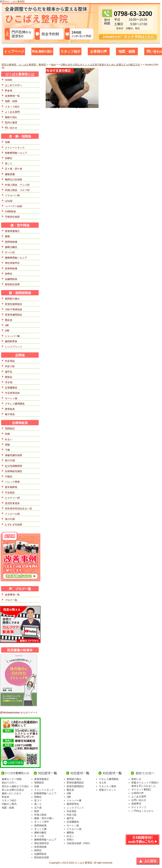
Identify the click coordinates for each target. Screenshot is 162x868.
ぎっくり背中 (42, 822)
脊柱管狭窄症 (12, 263)
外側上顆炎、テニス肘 (17, 185)
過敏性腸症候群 (14, 455)
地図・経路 (127, 51)
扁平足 (9, 372)
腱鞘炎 (70, 833)
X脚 (69, 797)
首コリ (38, 800)
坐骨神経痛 (11, 268)
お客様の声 (99, 51)
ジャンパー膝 (12, 336)
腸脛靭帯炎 (11, 341)
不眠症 (9, 477)
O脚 (7, 331)
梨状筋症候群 (12, 284)
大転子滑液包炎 (14, 309)
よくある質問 (12, 112)
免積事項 (136, 804)
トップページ (14, 51)
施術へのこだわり (12, 793)
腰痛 (7, 236)
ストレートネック (15, 148)
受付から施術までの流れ (15, 786)
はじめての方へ (14, 85)
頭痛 (7, 142)
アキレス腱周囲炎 (15, 404)
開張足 (9, 377)
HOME (9, 80)
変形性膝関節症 (14, 315)
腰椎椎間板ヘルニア (16, 258)
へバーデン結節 (14, 206)
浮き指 (9, 382)
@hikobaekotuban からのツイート (19, 713)
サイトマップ (139, 807)
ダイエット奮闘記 (141, 789)
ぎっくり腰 (40, 829)
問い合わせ (11, 128)
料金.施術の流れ (42, 51)
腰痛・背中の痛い (44, 818)
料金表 (9, 91)
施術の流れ (11, 117)
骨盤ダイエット (108, 790)
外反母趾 (10, 361)
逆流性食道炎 (12, 503)
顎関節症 (10, 429)
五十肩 (38, 808)
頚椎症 (9, 158)
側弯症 (9, 274)
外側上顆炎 (40, 815)
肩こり (9, 163)
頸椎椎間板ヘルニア (16, 153)
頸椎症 (38, 797)
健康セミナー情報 (12, 779)
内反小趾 (10, 366)
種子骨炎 (10, 414)
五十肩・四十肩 (14, 169)
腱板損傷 (10, 174)
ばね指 (9, 201)
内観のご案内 (9, 804)
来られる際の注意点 (13, 790)
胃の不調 (10, 460)
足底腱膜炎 (11, 388)
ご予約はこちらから (142, 811)
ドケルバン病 (12, 195)
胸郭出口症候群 (14, 179)
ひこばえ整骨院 (84, 863)
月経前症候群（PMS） (79, 843)
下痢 (7, 450)
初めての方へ (9, 783)
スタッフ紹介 (71, 51)
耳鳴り (70, 840)
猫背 (37, 811)
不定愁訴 (10, 493)
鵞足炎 (9, 320)
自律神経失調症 (14, 471)
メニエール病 (12, 514)
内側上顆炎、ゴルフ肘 (17, 190)
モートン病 (11, 398)
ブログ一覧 (11, 600)
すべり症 (10, 252)
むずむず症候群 (14, 525)
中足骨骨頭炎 (12, 393)
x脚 (7, 325)
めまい (9, 439)
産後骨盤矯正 (12, 231)
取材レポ (136, 779)
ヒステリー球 (12, 498)
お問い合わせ (139, 800)
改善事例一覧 (12, 96)
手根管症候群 (12, 217)
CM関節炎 (11, 211)
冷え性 (103, 783)
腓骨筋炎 (10, 409)
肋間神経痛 (11, 242)
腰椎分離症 (11, 247)
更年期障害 (11, 487)
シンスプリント (14, 347)
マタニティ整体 (108, 786)
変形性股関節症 (14, 304)
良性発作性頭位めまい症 (19, 508)
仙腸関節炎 (11, 279)
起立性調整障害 (14, 466)
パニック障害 (12, 482)
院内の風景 (11, 122)
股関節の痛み (12, 299)
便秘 (7, 445)
